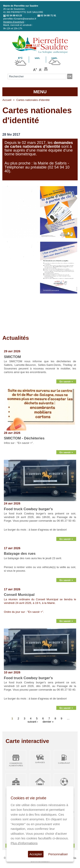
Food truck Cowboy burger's (28, 509)
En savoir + (66, 381)
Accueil (7, 100)
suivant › (33, 722)
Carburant (64, 763)
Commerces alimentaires (16, 764)
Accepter (36, 854)
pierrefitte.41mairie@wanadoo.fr (20, 19)
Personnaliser (58, 854)
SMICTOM (12, 357)
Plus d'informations (24, 843)
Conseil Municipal (19, 595)
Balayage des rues (20, 554)
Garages (40, 762)
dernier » (48, 722)
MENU (40, 92)
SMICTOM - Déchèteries (24, 438)
